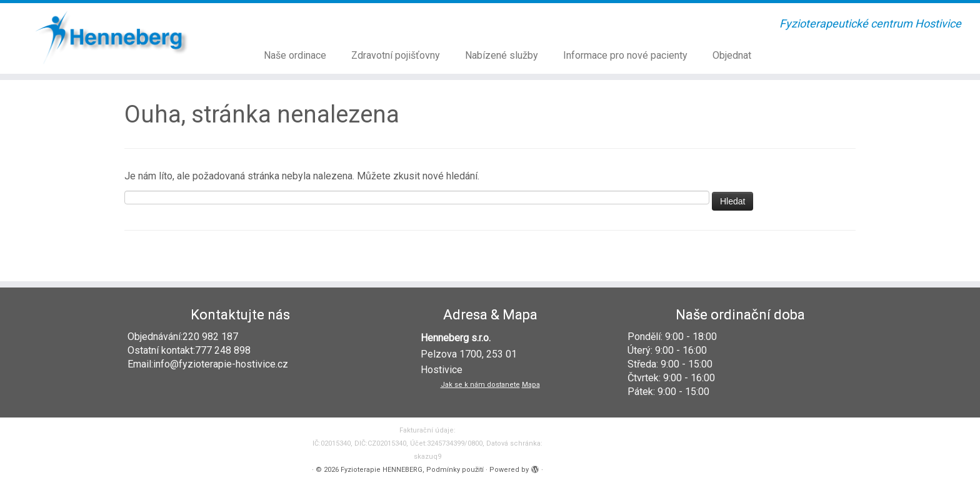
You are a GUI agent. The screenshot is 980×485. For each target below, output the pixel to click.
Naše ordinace (295, 55)
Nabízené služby (502, 55)
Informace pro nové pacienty (625, 55)
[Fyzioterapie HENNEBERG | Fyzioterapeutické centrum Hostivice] (113, 37)
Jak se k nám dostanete (480, 385)
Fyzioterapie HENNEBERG (382, 470)
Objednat (732, 55)
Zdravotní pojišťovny (396, 55)
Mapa (531, 385)
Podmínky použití (455, 470)
